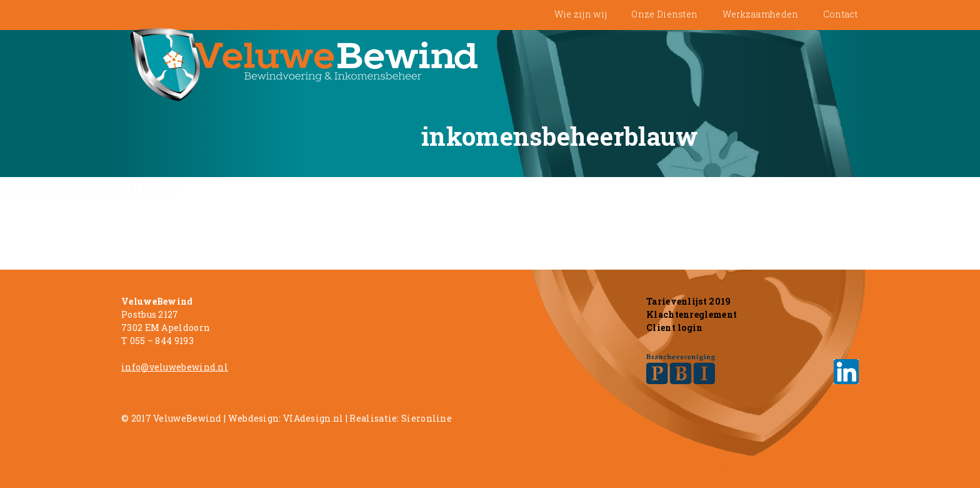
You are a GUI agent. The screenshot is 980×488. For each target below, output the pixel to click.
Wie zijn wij (581, 14)
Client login (675, 328)
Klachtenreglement (692, 314)
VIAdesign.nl (313, 418)
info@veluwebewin (166, 367)
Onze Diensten (664, 14)
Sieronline (427, 418)
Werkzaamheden (761, 14)
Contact (840, 14)
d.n (217, 367)
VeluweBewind (187, 418)
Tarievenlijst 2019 (688, 301)
